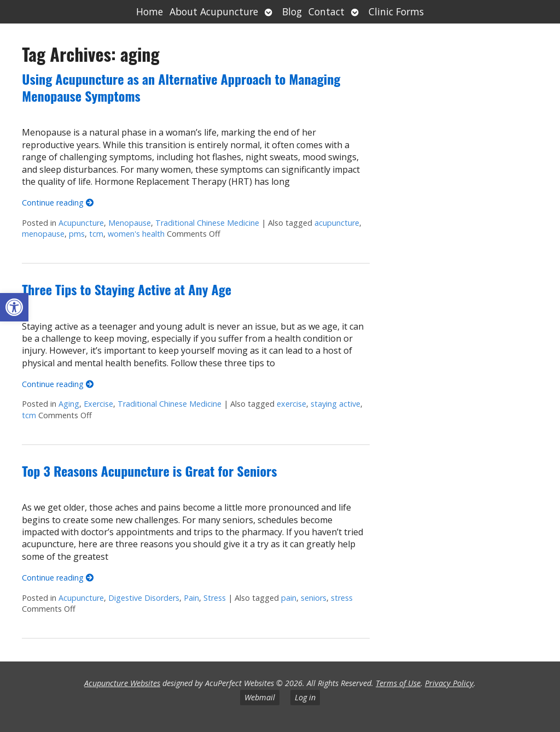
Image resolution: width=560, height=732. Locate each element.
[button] (14, 307)
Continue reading (58, 203)
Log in (305, 697)
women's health (136, 234)
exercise (291, 404)
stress (342, 598)
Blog (292, 11)
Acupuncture (81, 223)
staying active (336, 404)
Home (150, 11)
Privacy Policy (449, 683)
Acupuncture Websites (122, 683)
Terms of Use (398, 683)
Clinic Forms (396, 11)
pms (77, 234)
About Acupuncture (214, 11)
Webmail (260, 697)
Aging (69, 404)
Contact (326, 11)
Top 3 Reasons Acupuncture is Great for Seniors (149, 471)
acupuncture (337, 223)
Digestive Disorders (144, 598)
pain (289, 598)
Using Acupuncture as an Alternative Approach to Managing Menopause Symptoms (181, 87)
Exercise (98, 404)
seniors (314, 598)
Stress (215, 598)
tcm (96, 234)
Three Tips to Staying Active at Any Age (127, 289)
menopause (43, 234)
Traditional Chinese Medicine (207, 223)
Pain (191, 598)
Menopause (130, 223)
